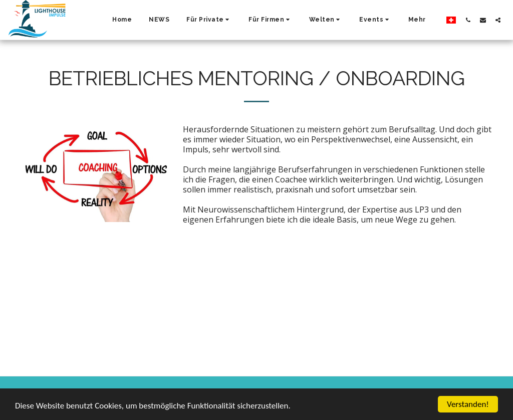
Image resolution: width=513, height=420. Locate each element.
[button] (209, 20)
